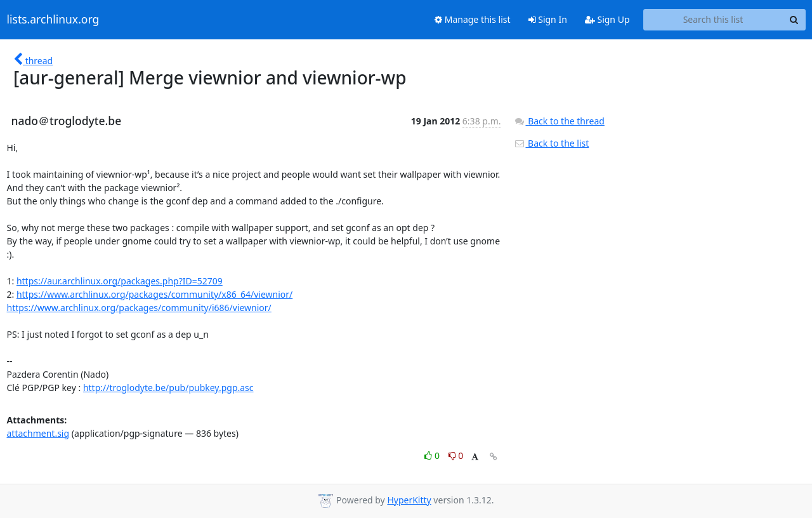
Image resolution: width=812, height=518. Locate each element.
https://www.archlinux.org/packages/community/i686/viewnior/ (139, 308)
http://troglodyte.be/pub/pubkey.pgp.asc (168, 388)
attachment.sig (38, 433)
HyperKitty (409, 500)
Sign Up (607, 19)
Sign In (548, 19)
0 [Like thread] (433, 455)
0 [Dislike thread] (456, 455)
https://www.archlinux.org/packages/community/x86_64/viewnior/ (154, 294)
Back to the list (551, 143)
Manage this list (473, 19)
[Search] (794, 20)
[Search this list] (713, 20)
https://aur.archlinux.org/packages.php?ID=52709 (120, 281)
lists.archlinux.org (53, 20)
